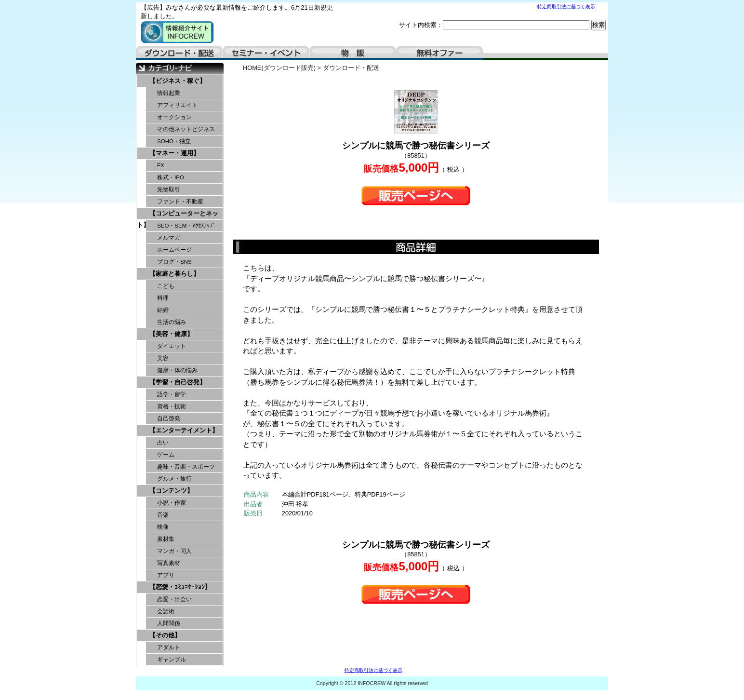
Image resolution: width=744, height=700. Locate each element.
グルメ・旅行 (174, 479)
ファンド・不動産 (180, 202)
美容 (163, 358)
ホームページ (174, 250)
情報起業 (169, 93)
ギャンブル (172, 660)
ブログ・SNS (174, 262)
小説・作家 (172, 503)
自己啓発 (169, 418)
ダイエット (172, 346)
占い (163, 443)
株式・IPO (171, 177)
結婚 (163, 310)
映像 (163, 527)
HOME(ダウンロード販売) (279, 68)
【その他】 (165, 635)
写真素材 (169, 563)
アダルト (169, 647)
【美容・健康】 (171, 334)
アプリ (166, 575)
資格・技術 (172, 406)
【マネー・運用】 (174, 153)
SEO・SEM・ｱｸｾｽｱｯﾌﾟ (186, 226)
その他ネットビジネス (186, 129)
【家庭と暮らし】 (174, 274)
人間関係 (169, 623)
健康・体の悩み (177, 370)
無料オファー (439, 53)
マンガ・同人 (174, 551)
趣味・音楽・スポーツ (186, 467)
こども (166, 286)
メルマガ (169, 238)
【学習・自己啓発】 (178, 382)
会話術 (166, 611)
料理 (163, 298)
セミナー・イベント (266, 53)
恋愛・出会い (174, 599)
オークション (174, 117)
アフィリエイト (177, 105)
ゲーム (166, 455)
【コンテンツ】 (171, 491)
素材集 (166, 539)
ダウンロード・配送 (179, 53)
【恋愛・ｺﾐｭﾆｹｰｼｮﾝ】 (180, 587)
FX (161, 165)
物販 (353, 53)
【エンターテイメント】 (184, 430)
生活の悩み (172, 322)
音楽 (163, 515)
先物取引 (169, 189)
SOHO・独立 (174, 141)
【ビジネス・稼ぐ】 (178, 81)
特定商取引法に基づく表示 (566, 7)
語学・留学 (172, 394)
